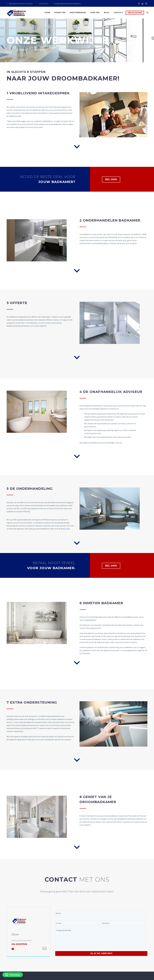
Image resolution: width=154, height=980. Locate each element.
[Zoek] (147, 13)
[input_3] (123, 923)
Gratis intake (135, 13)
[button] (13, 975)
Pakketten (60, 13)
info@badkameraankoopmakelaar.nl (68, 4)
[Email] (45, 948)
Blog (107, 13)
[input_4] (100, 938)
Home (47, 13)
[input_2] (77, 923)
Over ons (95, 13)
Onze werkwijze (78, 13)
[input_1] (100, 913)
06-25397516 (44, 4)
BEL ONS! (111, 179)
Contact (118, 13)
